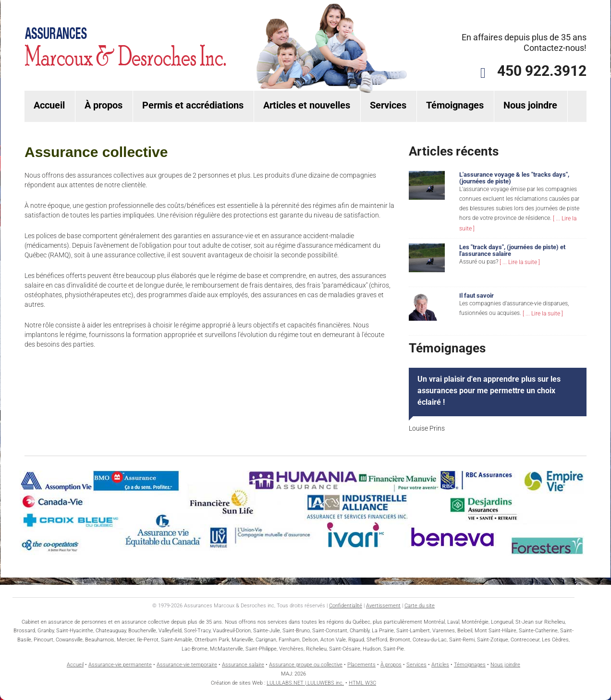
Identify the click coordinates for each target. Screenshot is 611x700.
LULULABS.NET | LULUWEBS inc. (305, 683)
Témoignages (455, 105)
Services (388, 105)
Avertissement (383, 606)
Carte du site (420, 606)
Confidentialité (346, 606)
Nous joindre (530, 105)
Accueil (49, 105)
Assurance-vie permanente (120, 665)
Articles (440, 665)
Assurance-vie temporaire (187, 665)
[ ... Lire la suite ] (520, 262)
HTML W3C (362, 683)
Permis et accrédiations (193, 105)
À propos (104, 105)
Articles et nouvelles (307, 105)
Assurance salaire (243, 665)
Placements (361, 665)
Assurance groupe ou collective (306, 665)
